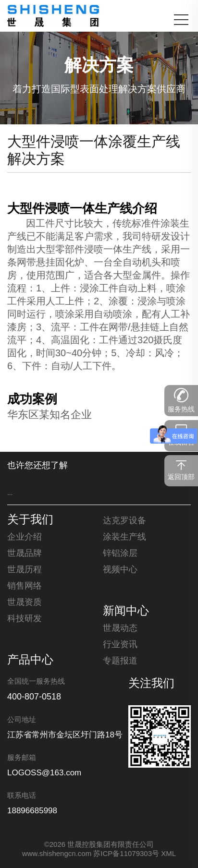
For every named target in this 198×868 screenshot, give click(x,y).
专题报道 (120, 661)
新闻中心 (126, 612)
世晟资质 (25, 603)
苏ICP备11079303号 (126, 854)
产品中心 (30, 661)
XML (168, 854)
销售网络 (25, 586)
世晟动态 (120, 628)
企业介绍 (25, 537)
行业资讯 (120, 645)
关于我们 (30, 520)
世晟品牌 (25, 554)
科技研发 (25, 619)
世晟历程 (25, 570)
